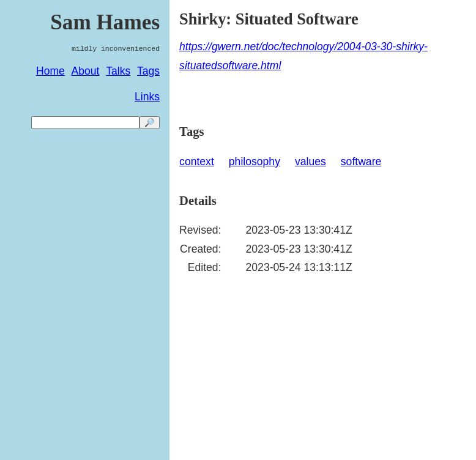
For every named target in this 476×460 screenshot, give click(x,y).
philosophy (255, 161)
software (361, 161)
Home (50, 71)
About (86, 71)
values (311, 161)
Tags (148, 71)
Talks (118, 71)
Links (147, 97)
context (197, 161)
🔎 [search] (150, 123)
